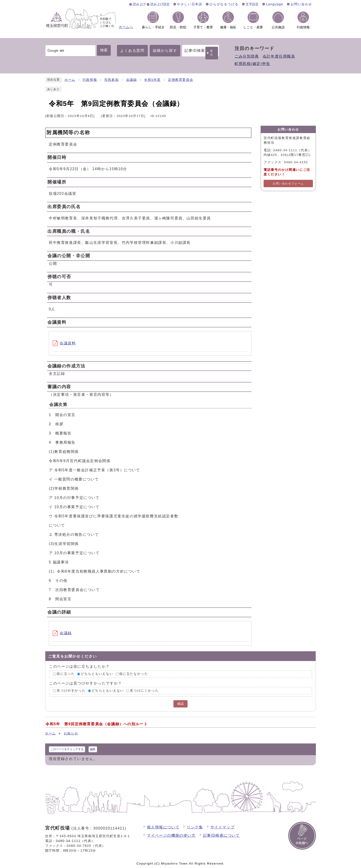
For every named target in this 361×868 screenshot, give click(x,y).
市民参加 (111, 80)
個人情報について (163, 827)
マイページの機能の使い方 (171, 835)
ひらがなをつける (224, 4)
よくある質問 (132, 51)
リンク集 (195, 827)
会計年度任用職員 (279, 56)
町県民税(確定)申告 (252, 64)
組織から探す (165, 51)
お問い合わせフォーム (288, 184)
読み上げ (139, 4)
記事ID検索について (221, 835)
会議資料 (64, 343)
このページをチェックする (67, 749)
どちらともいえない (97, 674)
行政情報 (90, 80)
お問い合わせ (301, 4)
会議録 (132, 80)
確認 (180, 704)
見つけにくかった (144, 691)
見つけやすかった (71, 691)
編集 (93, 749)
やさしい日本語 (190, 4)
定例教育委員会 (181, 80)
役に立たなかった (134, 674)
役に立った (66, 674)
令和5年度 (152, 80)
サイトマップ (223, 827)
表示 (212, 53)
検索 (104, 50)
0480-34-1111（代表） (75, 841)
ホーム (70, 80)
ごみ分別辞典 (247, 56)
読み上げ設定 (160, 4)
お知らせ (71, 733)
